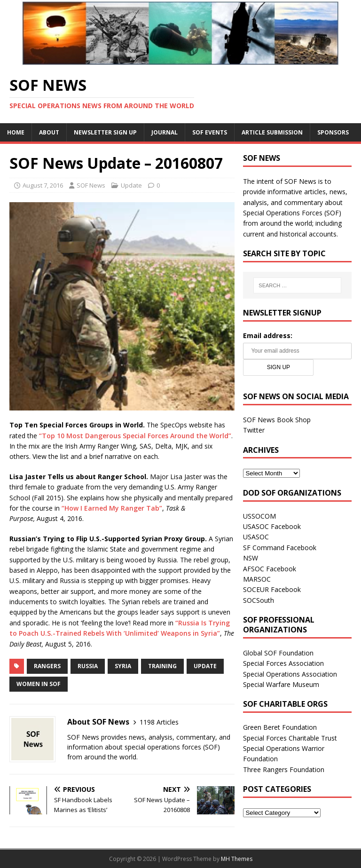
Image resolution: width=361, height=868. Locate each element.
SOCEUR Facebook (272, 589)
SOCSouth (259, 600)
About (49, 132)
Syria (123, 666)
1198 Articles (159, 722)
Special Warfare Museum (281, 684)
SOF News (91, 185)
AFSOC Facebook (270, 569)
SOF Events (210, 132)
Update (131, 185)
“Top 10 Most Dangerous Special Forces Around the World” (135, 436)
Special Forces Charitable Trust (290, 738)
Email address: (268, 335)
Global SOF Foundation (278, 653)
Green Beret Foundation (280, 727)
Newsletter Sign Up (105, 132)
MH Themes (237, 859)
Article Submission (272, 132)
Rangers (47, 666)
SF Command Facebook (280, 548)
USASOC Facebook (272, 526)
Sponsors (333, 132)
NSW (251, 558)
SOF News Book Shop (277, 420)
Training (162, 666)
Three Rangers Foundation (284, 769)
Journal (165, 132)
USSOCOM (259, 516)
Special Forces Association (283, 663)
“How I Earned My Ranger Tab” (112, 508)
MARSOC (257, 579)
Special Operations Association (290, 674)
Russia (88, 666)
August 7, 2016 (43, 185)
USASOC (256, 537)
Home (16, 132)
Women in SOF (39, 684)
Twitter (254, 430)
